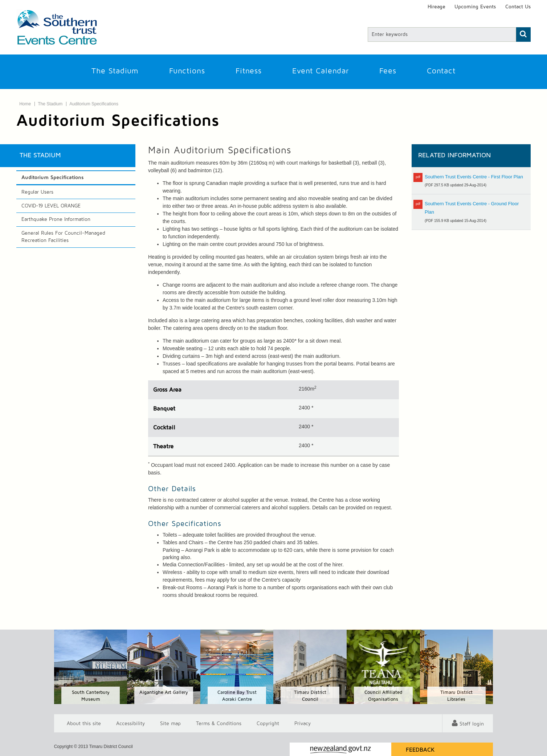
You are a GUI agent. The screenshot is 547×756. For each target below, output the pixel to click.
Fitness (249, 71)
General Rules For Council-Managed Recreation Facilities (63, 237)
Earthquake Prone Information (56, 219)
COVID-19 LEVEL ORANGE (51, 206)
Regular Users (37, 192)
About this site (84, 723)
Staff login (472, 724)
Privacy (303, 723)
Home (25, 104)
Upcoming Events (475, 7)
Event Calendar (321, 71)
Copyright (268, 723)
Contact (441, 71)
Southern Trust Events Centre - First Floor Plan (474, 177)
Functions (187, 71)
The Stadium (115, 71)
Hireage (436, 7)
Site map (170, 723)
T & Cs (219, 723)
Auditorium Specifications (94, 104)
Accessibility (130, 723)
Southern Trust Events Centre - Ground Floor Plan (472, 208)
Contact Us (518, 7)
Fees (388, 71)
